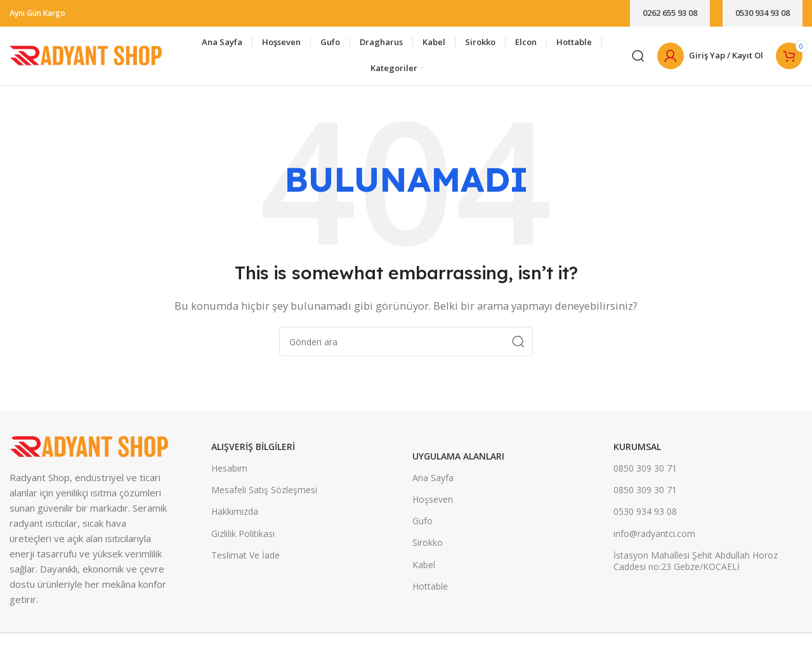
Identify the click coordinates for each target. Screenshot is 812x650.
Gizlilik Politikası (243, 539)
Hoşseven (433, 504)
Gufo (422, 526)
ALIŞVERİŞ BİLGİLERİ (253, 452)
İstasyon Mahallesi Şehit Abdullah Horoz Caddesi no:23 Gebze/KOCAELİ (696, 566)
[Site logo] (86, 57)
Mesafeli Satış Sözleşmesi (264, 495)
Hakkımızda (235, 517)
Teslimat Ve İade (246, 560)
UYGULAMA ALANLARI (458, 461)
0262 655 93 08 (670, 13)
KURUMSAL (637, 452)
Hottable (430, 591)
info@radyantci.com (654, 539)
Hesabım (229, 473)
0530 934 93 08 (763, 13)
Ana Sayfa (433, 483)
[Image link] (89, 450)
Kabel (424, 570)
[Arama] (638, 58)
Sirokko (428, 548)
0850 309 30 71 (645, 473)
